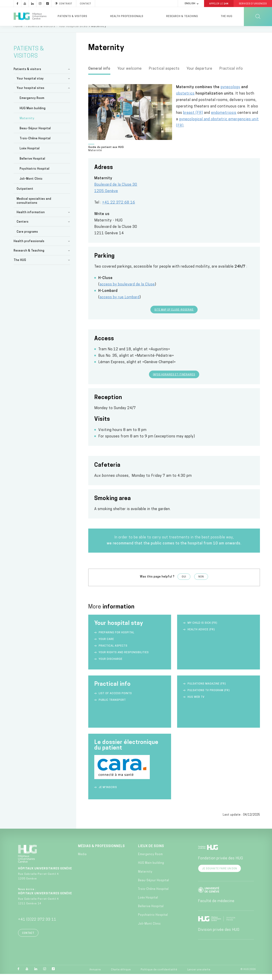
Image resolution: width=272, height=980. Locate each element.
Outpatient (25, 195)
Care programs (27, 238)
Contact (28, 939)
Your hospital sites (73, 32)
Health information (31, 218)
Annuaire (95, 976)
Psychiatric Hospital (35, 175)
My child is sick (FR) (202, 629)
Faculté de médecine (216, 907)
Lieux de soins (151, 852)
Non (201, 583)
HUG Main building (33, 114)
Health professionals (127, 16)
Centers (23, 228)
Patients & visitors (72, 16)
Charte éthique (121, 976)
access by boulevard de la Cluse (127, 290)
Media (82, 860)
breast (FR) (193, 119)
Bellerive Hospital (32, 165)
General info (99, 75)
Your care (106, 645)
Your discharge (111, 665)
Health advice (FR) (201, 635)
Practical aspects (164, 75)
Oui (184, 583)
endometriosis (224, 119)
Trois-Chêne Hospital (35, 144)
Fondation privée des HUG (221, 864)
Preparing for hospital (116, 638)
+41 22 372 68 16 (119, 208)
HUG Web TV (196, 703)
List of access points (115, 699)
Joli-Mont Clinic (31, 185)
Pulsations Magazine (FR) (207, 690)
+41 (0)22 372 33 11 (37, 925)
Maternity (27, 124)
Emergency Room (32, 104)
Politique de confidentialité (159, 976)
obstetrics (185, 99)
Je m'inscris (108, 793)
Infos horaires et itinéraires (174, 381)
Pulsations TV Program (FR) (209, 696)
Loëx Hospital (30, 154)
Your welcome (130, 75)
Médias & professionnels (101, 852)
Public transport (112, 706)
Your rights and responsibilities (124, 658)
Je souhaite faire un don (220, 875)
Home (18, 32)
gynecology (230, 93)
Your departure (199, 75)
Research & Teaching (182, 16)
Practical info (231, 75)
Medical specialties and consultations (34, 207)
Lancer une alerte (199, 976)
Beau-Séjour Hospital (35, 134)
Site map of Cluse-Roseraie (174, 316)
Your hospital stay (30, 85)
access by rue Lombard (120, 303)
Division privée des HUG (219, 936)
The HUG (227, 16)
